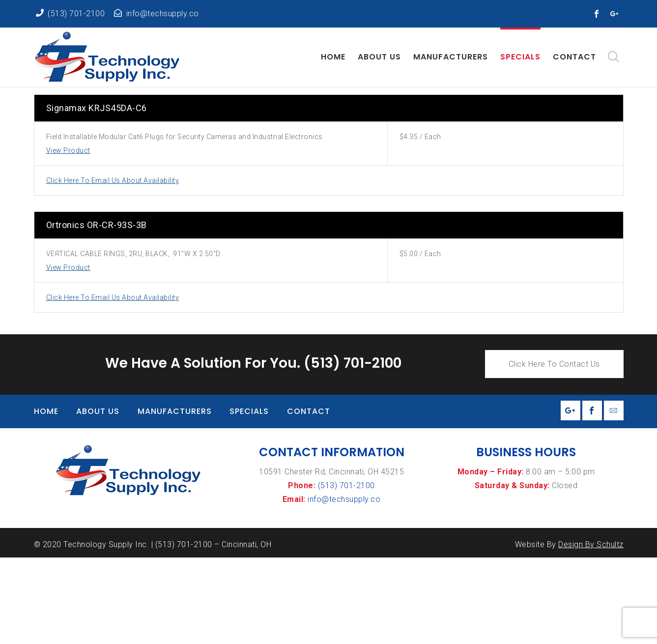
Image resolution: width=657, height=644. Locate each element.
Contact (309, 498)
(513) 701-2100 (346, 572)
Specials (249, 498)
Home (46, 498)
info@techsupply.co (344, 586)
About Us (98, 498)
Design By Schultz (591, 631)
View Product (68, 237)
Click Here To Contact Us (554, 451)
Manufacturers (175, 498)
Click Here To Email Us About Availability (113, 267)
